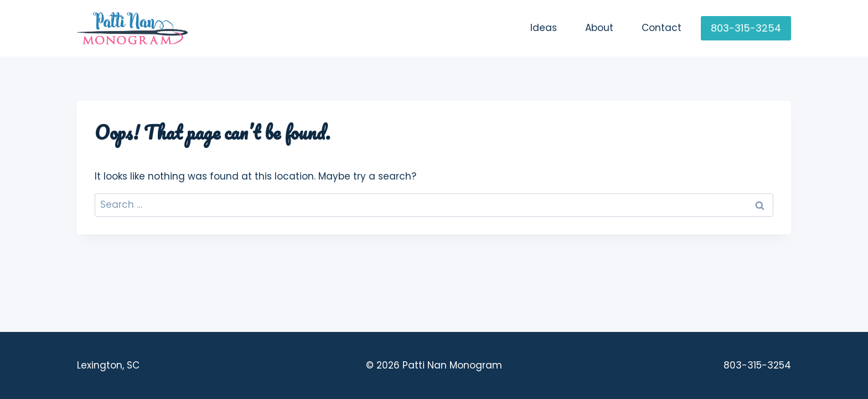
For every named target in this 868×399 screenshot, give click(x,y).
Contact (662, 28)
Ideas (544, 28)
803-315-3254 (746, 28)
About (599, 28)
